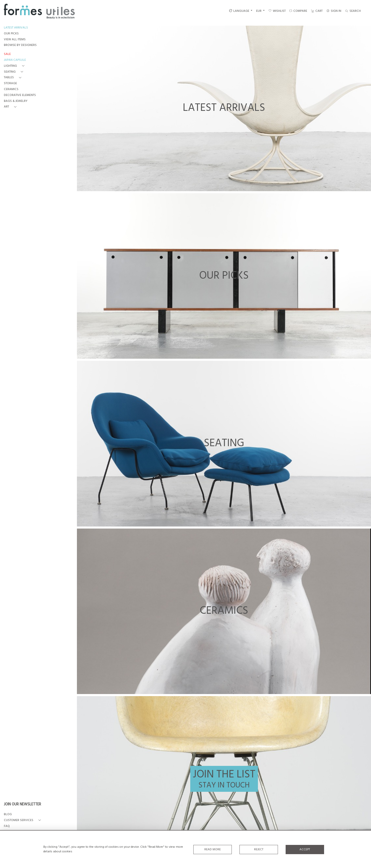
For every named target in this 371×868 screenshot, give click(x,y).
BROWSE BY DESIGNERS (20, 45)
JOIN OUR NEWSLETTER (22, 805)
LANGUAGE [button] (239, 11)
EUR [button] (259, 11)
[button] (15, 66)
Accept (305, 850)
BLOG (8, 815)
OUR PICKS (11, 34)
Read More (213, 850)
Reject (259, 850)
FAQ (7, 826)
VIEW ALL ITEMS (15, 40)
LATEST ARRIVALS (16, 28)
